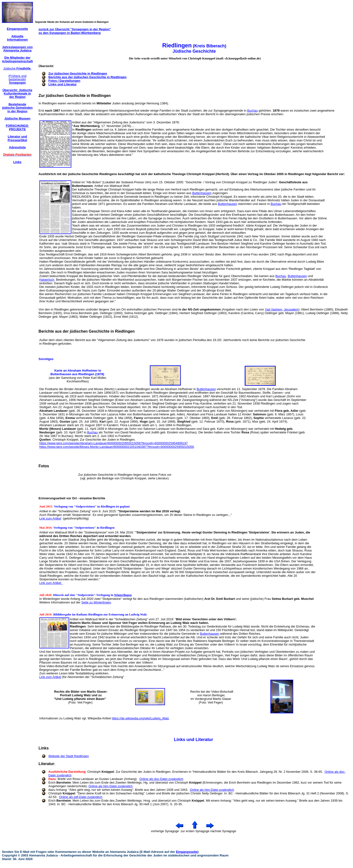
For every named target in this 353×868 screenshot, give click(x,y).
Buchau (252, 111)
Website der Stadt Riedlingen (69, 756)
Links (44, 748)
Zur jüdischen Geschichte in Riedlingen (78, 73)
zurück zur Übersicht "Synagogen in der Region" (75, 29)
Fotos (44, 466)
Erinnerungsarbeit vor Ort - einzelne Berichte (72, 498)
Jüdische (17, 68)
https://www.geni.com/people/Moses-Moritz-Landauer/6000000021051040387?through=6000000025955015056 (117, 447)
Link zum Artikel (50, 518)
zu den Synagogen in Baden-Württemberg (70, 33)
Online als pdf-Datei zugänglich (81, 797)
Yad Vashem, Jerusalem (282, 309)
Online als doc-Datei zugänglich (161, 779)
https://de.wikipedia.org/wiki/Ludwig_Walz (140, 718)
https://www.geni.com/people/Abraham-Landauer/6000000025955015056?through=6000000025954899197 (114, 443)
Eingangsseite (187, 852)
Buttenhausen (202, 193)
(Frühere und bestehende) (17, 79)
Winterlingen (123, 595)
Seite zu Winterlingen (96, 602)
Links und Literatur (63, 84)
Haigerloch (47, 280)
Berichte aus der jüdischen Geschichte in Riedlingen (88, 77)
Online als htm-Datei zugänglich (111, 786)
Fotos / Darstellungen (64, 81)
